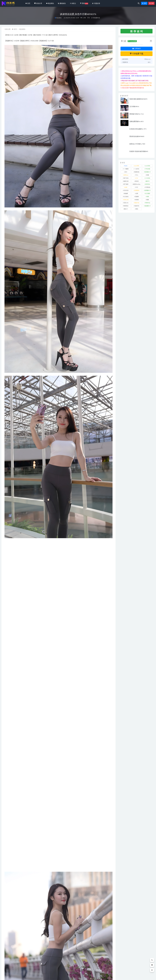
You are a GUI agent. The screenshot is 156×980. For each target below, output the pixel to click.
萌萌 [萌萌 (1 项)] (148, 197)
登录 (144, 3)
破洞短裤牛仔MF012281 (11, 965)
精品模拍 (59, 18)
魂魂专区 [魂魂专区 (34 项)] (137, 206)
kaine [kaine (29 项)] (126, 166)
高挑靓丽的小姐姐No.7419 (100, 965)
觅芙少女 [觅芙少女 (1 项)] (126, 203)
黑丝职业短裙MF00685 (137, 136)
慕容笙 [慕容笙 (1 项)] (137, 181)
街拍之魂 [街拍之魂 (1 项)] (126, 200)
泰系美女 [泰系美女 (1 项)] (148, 184)
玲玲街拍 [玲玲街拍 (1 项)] (126, 190)
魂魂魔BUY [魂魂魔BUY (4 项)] (148, 206)
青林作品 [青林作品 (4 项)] (148, 203)
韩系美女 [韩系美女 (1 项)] (126, 206)
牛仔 (8, 896)
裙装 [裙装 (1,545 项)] (148, 200)
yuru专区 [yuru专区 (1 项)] (137, 166)
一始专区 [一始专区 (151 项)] (137, 169)
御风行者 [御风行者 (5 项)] (126, 181)
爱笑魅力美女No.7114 (136, 114)
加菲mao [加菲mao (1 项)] (126, 175)
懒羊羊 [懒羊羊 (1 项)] (148, 181)
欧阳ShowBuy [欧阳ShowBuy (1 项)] (137, 184)
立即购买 (136, 49)
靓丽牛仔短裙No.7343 (69, 965)
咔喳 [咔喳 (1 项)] (148, 175)
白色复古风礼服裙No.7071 (138, 129)
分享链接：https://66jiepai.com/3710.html (22, 901)
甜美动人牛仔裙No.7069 (137, 144)
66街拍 (18, 977)
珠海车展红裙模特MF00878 (138, 99)
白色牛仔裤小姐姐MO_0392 (42, 965)
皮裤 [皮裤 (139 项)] (137, 193)
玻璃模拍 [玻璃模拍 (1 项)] (137, 190)
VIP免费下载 (137, 54)
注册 (151, 3)
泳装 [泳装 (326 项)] (126, 187)
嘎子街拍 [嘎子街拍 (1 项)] (126, 178)
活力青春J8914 (134, 107)
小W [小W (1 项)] (137, 178)
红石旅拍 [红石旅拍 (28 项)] (126, 197)
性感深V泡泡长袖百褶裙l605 (139, 151)
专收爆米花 (96, 18)
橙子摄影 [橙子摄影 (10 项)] (126, 184)
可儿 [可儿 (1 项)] (137, 175)
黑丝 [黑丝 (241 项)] (137, 209)
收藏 (8, 901)
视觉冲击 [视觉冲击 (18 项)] (137, 203)
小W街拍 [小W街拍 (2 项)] (148, 178)
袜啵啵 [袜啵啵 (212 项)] (137, 200)
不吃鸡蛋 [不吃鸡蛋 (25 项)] (148, 169)
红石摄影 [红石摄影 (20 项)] (148, 193)
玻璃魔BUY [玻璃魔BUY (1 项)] (148, 190)
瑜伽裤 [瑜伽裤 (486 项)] (126, 193)
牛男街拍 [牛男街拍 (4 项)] (148, 187)
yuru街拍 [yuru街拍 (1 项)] (148, 166)
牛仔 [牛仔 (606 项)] (137, 187)
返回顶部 (150, 977)
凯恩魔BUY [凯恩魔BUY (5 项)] (148, 172)
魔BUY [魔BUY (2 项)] (126, 209)
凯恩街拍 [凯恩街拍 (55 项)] (137, 172)
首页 (15, 29)
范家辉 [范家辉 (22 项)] (137, 197)
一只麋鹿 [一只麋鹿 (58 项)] (126, 169)
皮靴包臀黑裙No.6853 (136, 121)
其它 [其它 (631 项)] (126, 172)
